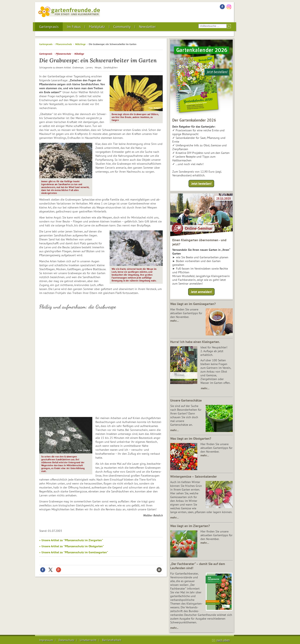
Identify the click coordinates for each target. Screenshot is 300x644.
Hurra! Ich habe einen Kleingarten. (195, 342)
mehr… (174, 321)
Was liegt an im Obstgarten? (191, 438)
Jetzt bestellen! (201, 184)
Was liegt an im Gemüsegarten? (193, 304)
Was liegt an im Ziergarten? (190, 526)
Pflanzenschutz (64, 44)
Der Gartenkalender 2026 (194, 120)
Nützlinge (80, 44)
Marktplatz (97, 27)
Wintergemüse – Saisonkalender (194, 476)
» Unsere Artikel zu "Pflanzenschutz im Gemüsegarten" (74, 552)
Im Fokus (74, 27)
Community (122, 27)
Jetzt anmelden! (201, 292)
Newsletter (147, 27)
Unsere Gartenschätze (186, 400)
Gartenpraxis (49, 27)
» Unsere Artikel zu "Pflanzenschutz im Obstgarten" (72, 546)
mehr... (174, 628)
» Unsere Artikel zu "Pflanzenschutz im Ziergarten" (71, 540)
